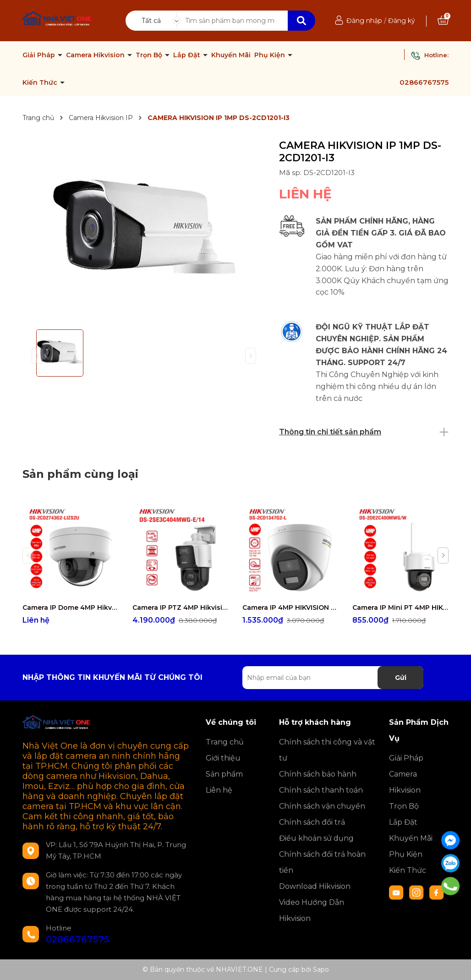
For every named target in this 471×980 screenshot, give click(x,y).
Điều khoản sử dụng (316, 838)
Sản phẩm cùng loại (80, 474)
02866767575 (424, 82)
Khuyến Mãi (231, 55)
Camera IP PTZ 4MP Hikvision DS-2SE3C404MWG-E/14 (181, 608)
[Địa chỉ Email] (333, 678)
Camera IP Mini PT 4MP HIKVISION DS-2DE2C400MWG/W (400, 608)
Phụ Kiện (271, 55)
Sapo (321, 969)
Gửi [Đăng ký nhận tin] (401, 678)
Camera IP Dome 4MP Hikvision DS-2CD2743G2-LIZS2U (71, 608)
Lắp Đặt (188, 55)
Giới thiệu (223, 758)
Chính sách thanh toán (321, 790)
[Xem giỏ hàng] (443, 21)
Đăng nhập (364, 21)
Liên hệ (219, 790)
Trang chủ (225, 742)
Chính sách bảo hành (318, 774)
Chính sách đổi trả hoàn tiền (322, 862)
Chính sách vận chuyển (322, 806)
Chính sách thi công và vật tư (327, 750)
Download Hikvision (315, 886)
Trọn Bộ (150, 55)
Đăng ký (402, 21)
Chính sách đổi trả (312, 822)
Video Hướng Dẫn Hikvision (312, 910)
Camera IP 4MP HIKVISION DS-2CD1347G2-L (290, 608)
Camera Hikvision (96, 55)
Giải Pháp (40, 55)
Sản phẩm (224, 774)
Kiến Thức (41, 82)
